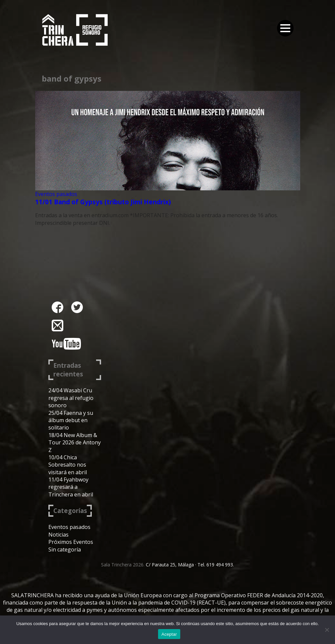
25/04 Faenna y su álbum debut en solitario (71, 420)
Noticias (58, 535)
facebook (57, 307)
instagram (57, 325)
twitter (77, 307)
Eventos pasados (56, 194)
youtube (66, 344)
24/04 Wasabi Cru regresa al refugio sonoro (71, 398)
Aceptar (169, 634)
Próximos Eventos (71, 542)
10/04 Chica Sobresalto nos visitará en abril (68, 465)
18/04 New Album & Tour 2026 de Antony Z (75, 443)
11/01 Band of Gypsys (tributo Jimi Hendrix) (103, 202)
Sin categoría (65, 549)
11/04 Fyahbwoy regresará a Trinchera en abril (71, 487)
